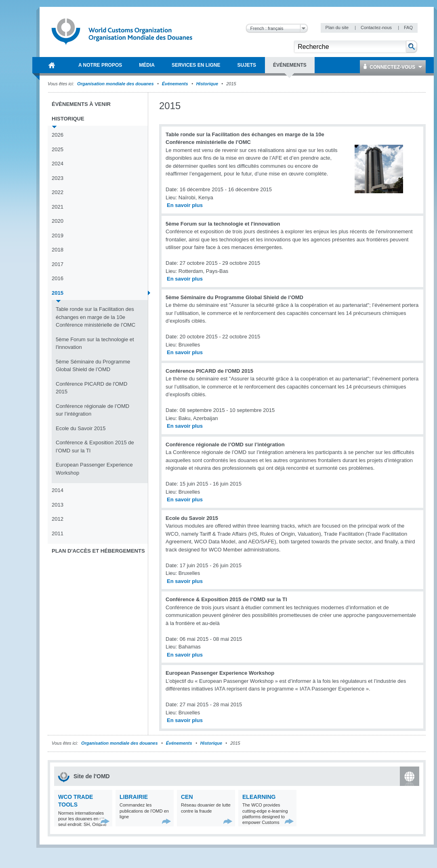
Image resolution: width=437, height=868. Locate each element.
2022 (58, 192)
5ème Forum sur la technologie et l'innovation (95, 343)
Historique (207, 84)
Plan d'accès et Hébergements (98, 551)
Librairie (134, 797)
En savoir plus (185, 205)
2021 (58, 207)
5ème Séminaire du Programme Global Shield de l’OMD (93, 366)
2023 (58, 178)
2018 (58, 250)
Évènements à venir (81, 104)
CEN (187, 797)
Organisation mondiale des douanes (115, 84)
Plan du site (338, 27)
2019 (58, 235)
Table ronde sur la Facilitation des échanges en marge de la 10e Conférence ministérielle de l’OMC (96, 317)
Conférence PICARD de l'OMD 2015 (91, 388)
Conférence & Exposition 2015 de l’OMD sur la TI (95, 447)
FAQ (408, 27)
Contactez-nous (377, 27)
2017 (58, 264)
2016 (58, 278)
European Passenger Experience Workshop (94, 469)
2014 (58, 490)
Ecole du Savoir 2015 (81, 428)
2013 (58, 505)
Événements (175, 84)
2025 (58, 149)
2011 (58, 533)
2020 (58, 221)
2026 (58, 135)
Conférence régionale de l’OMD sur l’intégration (92, 410)
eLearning (259, 797)
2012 (58, 519)
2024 (58, 164)
